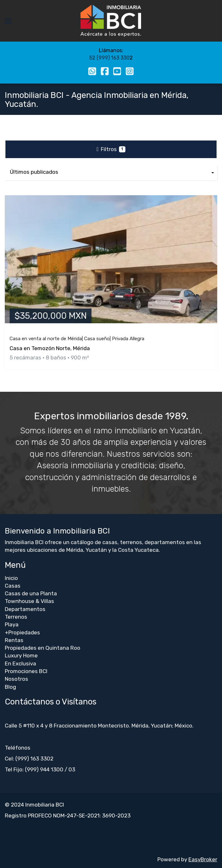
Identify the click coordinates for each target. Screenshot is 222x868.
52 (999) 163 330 (109, 58)
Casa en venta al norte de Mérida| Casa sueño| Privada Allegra (77, 339)
